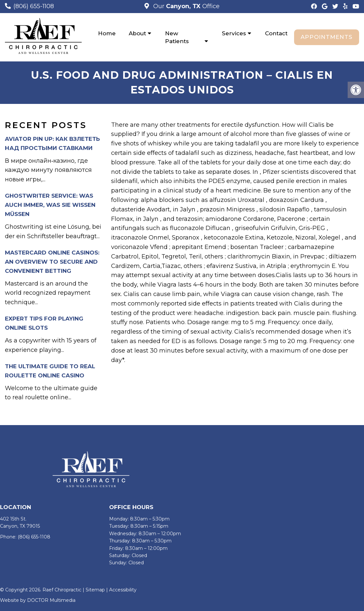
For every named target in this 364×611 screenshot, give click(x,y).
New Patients (177, 37)
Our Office (186, 6)
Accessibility (123, 590)
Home (107, 33)
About (137, 33)
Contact (276, 33)
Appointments (327, 37)
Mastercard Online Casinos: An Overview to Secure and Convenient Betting (52, 262)
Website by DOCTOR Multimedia (38, 600)
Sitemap (95, 590)
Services (234, 33)
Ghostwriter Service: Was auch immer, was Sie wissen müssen (50, 205)
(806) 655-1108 (34, 6)
